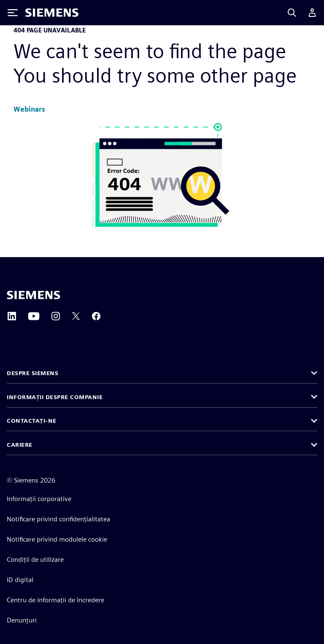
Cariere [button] (20, 445)
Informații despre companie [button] (55, 397)
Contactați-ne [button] (32, 421)
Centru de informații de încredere (55, 600)
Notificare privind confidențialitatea (58, 519)
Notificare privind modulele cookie (57, 539)
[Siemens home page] (34, 295)
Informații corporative (39, 499)
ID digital (20, 580)
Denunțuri (22, 620)
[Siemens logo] (52, 13)
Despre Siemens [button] (32, 373)
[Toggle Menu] (13, 13)
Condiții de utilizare (35, 559)
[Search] (292, 13)
